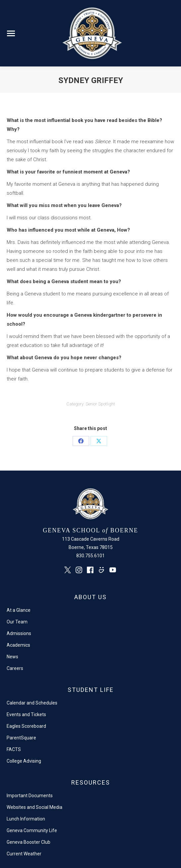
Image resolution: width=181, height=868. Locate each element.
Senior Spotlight (100, 404)
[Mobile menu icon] (11, 33)
